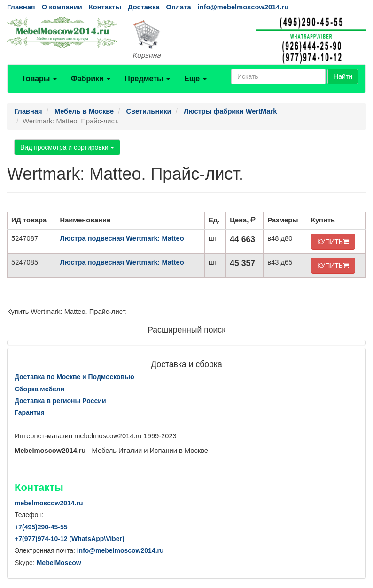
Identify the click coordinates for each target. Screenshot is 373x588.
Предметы (147, 79)
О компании (62, 7)
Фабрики (91, 79)
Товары (39, 79)
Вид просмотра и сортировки (67, 147)
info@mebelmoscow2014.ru (243, 7)
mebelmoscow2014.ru (49, 503)
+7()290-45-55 (41, 527)
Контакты (105, 7)
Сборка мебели (39, 389)
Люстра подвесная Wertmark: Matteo (122, 238)
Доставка (144, 7)
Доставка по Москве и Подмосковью (74, 377)
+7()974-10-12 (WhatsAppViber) (70, 539)
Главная (21, 7)
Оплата (178, 7)
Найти (343, 76)
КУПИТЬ (333, 242)
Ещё (195, 79)
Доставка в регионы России (60, 401)
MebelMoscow (59, 563)
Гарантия (30, 412)
